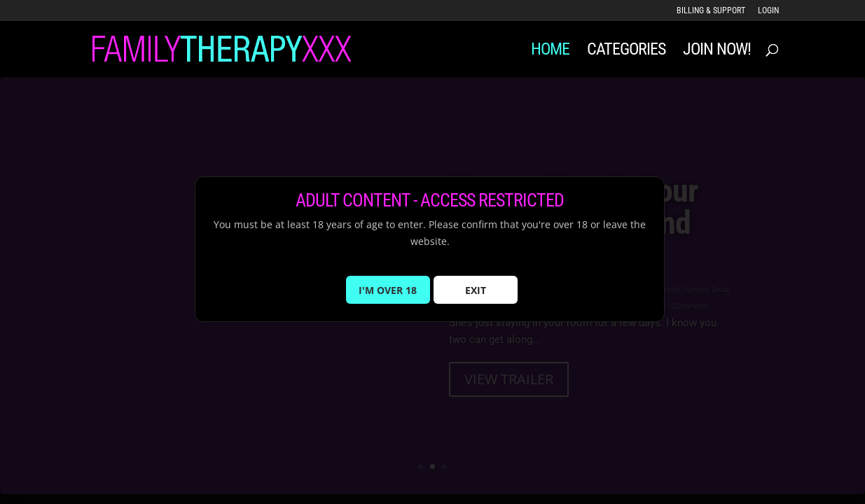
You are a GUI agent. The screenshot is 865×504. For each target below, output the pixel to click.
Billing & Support (711, 11)
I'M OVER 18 (388, 298)
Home (550, 51)
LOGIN (768, 11)
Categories (626, 51)
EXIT (476, 298)
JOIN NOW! (717, 51)
